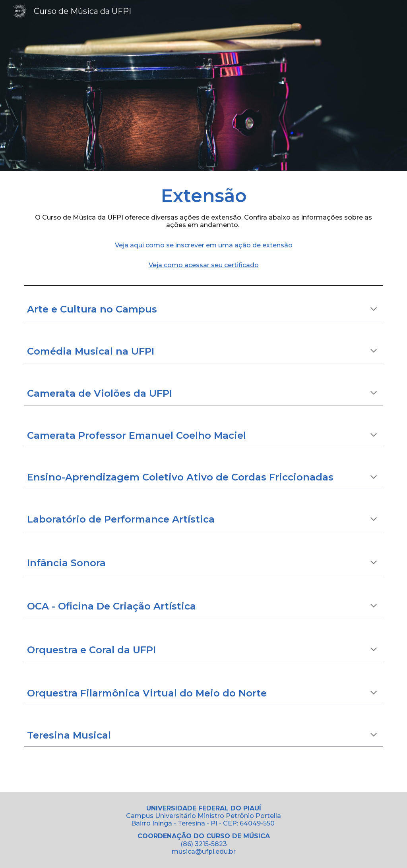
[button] (374, 310)
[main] (204, 226)
